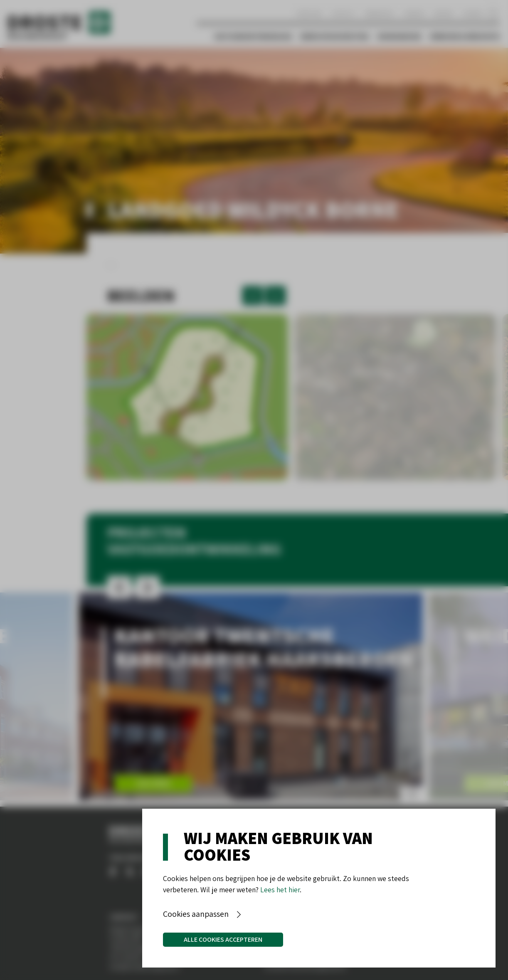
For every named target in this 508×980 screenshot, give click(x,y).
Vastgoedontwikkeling (253, 36)
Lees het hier (280, 890)
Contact (343, 14)
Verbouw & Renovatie (465, 36)
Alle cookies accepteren (223, 939)
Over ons (309, 14)
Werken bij (380, 14)
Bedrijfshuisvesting (335, 36)
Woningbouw (399, 36)
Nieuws (444, 14)
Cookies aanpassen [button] (196, 914)
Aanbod (414, 14)
